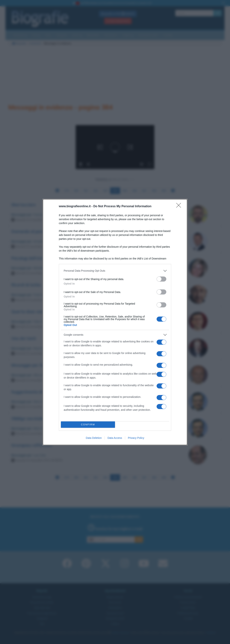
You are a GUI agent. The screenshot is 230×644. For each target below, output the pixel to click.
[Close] (180, 206)
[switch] (161, 279)
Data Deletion (94, 438)
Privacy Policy (136, 438)
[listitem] (115, 271)
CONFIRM (88, 424)
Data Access (115, 438)
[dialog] (115, 322)
